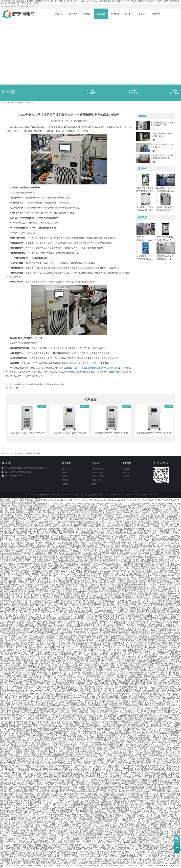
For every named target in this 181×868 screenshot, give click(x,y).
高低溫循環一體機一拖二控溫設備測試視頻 (145, 259)
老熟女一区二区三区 (163, 535)
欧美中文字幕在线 (129, 530)
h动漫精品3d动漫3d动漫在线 (14, 518)
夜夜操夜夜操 (149, 811)
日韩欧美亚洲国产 (127, 713)
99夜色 (134, 704)
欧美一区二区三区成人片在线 (77, 697)
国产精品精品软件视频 (49, 556)
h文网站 (45, 516)
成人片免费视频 (51, 825)
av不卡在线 (116, 530)
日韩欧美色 (76, 823)
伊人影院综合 (16, 644)
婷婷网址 (69, 655)
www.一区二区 (132, 655)
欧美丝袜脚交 (104, 509)
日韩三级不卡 (92, 618)
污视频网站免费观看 (20, 751)
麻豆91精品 (53, 563)
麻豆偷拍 (36, 813)
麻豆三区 (10, 700)
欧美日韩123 (64, 644)
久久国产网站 (54, 584)
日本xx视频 (86, 725)
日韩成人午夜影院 (131, 572)
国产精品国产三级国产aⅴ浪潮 (159, 595)
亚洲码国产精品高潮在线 (22, 630)
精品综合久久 (14, 755)
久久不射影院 (103, 792)
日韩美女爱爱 (115, 534)
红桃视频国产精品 (27, 599)
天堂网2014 (79, 656)
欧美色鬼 (44, 528)
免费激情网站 (26, 532)
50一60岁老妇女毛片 (111, 649)
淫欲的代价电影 (84, 714)
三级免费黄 (50, 839)
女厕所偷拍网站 (174, 548)
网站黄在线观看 (82, 535)
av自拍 (175, 593)
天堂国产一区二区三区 (100, 714)
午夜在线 (75, 593)
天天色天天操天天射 (40, 676)
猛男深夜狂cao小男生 (24, 646)
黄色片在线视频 (94, 704)
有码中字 (110, 843)
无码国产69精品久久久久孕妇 (33, 836)
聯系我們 (156, 14)
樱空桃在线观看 (88, 672)
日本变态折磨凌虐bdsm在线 (140, 839)
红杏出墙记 (107, 728)
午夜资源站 (10, 850)
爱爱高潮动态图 (55, 551)
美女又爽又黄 (87, 753)
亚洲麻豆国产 (102, 713)
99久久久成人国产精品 (33, 683)
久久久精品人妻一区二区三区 (120, 790)
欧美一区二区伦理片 (28, 744)
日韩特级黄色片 (81, 704)
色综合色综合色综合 (60, 634)
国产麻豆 (53, 804)
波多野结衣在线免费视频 (22, 600)
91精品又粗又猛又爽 (93, 669)
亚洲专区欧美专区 (171, 755)
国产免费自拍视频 (51, 565)
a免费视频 (155, 609)
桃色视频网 (74, 505)
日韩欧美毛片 (12, 667)
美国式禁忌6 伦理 (61, 700)
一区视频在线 (52, 553)
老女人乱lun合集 (95, 562)
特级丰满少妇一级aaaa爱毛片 (86, 546)
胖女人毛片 (41, 539)
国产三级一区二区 (52, 558)
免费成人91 (104, 814)
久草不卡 (70, 563)
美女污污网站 (59, 734)
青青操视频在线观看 (121, 532)
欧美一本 (14, 830)
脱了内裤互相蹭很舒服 (14, 534)
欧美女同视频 (37, 572)
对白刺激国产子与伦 (72, 641)
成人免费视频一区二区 (158, 855)
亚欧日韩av (79, 688)
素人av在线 (32, 621)
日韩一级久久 (91, 695)
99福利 (21, 762)
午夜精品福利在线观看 (19, 504)
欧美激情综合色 (27, 553)
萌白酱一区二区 (167, 567)
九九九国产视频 (89, 604)
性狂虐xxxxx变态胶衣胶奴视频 (111, 628)
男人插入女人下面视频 (115, 816)
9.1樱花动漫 (120, 653)
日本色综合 (37, 779)
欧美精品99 (39, 625)
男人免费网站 (16, 665)
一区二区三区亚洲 (133, 570)
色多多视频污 (49, 651)
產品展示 (87, 14)
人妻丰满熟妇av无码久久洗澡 (147, 620)
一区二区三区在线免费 (16, 716)
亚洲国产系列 (35, 734)
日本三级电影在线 (58, 662)
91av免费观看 (6, 584)
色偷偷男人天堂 (129, 667)
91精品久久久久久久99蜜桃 (141, 532)
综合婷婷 (100, 858)
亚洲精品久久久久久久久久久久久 (63, 516)
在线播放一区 (120, 569)
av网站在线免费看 (108, 614)
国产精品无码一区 (24, 764)
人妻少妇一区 (124, 760)
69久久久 (51, 537)
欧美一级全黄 (88, 735)
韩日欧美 (38, 607)
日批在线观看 (171, 586)
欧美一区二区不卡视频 (33, 653)
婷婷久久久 (174, 711)
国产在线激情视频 (83, 690)
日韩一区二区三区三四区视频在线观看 (157, 628)
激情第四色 (51, 660)
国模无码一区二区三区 (64, 679)
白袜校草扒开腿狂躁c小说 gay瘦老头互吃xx (82, 667)
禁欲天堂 (52, 774)
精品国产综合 (129, 558)
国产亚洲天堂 (123, 616)
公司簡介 (66, 469)
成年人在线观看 (6, 739)
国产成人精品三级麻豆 (169, 507)
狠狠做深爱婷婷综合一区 (112, 665)
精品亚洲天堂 (79, 565)
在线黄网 (113, 616)
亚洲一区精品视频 (119, 535)
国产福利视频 (158, 565)
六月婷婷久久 (42, 584)
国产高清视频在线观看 (99, 534)
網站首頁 (59, 14)
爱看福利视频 (57, 520)
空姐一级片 (155, 567)
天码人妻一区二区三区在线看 (87, 621)
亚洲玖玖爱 (167, 700)
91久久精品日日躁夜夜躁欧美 (72, 613)
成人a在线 (21, 620)
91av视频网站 (93, 630)
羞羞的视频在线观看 (105, 635)
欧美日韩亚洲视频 (131, 718)
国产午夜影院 (108, 676)
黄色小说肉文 (172, 857)
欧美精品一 (78, 655)
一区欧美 (76, 646)
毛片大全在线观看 (60, 507)
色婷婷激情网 (75, 700)
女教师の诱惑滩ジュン (120, 644)
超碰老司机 (59, 843)
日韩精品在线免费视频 (39, 512)
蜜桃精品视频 (37, 799)
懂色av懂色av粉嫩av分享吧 (38, 518)
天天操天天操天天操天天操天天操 (115, 609)
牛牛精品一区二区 (160, 693)
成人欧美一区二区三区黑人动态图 (59, 625)
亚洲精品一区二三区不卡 (86, 639)
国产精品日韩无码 (44, 520)
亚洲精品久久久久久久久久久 (31, 583)
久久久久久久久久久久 (67, 616)
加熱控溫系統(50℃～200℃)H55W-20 (112, 433)
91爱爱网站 (38, 741)
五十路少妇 (53, 581)
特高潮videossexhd (14, 834)
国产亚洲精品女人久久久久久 (111, 651)
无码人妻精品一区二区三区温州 (14, 621)
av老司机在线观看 (87, 532)
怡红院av (161, 586)
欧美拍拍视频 (52, 767)
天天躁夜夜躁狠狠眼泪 (89, 836)
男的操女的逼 (50, 542)
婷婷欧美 (131, 672)
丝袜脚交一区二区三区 (16, 649)
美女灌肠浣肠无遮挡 (39, 769)
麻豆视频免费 (10, 676)
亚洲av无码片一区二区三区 (23, 704)
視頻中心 (129, 14)
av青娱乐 (93, 581)
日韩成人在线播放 (134, 574)
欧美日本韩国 (144, 676)
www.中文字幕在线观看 (152, 621)
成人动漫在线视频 (41, 628)
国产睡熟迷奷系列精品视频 (162, 707)
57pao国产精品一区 (65, 542)
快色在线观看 (23, 695)
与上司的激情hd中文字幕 (114, 865)
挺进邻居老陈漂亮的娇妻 (33, 651)
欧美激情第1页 (40, 537)
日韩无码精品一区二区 (97, 634)
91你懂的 (130, 600)
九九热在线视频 (37, 732)
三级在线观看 (141, 767)
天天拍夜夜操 (143, 593)
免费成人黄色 (111, 539)
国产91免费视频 (25, 560)
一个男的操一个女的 (83, 663)
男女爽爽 (15, 779)
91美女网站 (117, 548)
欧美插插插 (133, 686)
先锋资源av (116, 595)
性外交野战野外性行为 (167, 537)
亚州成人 (106, 530)
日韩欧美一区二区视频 (41, 697)
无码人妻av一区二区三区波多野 (155, 739)
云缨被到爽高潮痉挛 (70, 521)
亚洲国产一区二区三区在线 (90, 593)
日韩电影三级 (96, 512)
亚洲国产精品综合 (10, 618)
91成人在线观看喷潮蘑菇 (59, 599)
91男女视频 (82, 588)
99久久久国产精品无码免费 (54, 562)
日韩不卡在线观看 (128, 641)
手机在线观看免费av (36, 639)
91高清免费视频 (167, 609)
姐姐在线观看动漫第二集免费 (157, 737)
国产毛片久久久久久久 (40, 765)
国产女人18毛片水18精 (105, 588)
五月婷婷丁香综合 (164, 749)
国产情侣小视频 (163, 613)
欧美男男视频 (51, 648)
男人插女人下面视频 (58, 749)
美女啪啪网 (139, 765)
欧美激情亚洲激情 (130, 548)
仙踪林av (92, 635)
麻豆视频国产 (164, 541)
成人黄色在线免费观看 (111, 520)
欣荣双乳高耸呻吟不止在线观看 (79, 658)
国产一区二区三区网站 (169, 809)
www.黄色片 (145, 520)
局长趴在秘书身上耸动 (125, 512)
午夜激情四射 (64, 553)
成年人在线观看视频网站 (84, 828)
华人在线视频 (168, 685)
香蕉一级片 (116, 848)
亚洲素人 (28, 516)
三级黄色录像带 (130, 635)
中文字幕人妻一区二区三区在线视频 (159, 556)
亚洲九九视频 (105, 630)
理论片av (70, 862)
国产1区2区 (112, 811)
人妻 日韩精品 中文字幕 (162, 532)
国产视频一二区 (145, 583)
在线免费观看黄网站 (166, 702)
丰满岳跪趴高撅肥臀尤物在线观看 (46, 844)
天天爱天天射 (47, 579)
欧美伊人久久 (31, 577)
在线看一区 (31, 551)
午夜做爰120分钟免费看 (162, 553)
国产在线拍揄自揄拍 (95, 549)
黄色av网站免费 (150, 606)
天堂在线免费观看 (116, 572)
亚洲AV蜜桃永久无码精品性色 (36, 714)
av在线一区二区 (165, 551)
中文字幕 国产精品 (149, 570)
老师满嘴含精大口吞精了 (41, 595)
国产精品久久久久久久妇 (153, 730)
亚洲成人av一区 (18, 527)
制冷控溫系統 (98, 472)
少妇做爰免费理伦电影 (64, 637)
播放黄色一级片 (88, 641)
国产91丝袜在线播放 (51, 755)
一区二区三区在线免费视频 (84, 625)
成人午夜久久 (79, 514)
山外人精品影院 (163, 690)
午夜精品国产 (159, 635)
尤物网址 (53, 593)
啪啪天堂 (156, 672)
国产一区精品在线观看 (143, 553)
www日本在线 (42, 551)
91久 (121, 558)
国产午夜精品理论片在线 (121, 546)
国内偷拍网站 (67, 514)
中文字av (130, 627)
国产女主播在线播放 (73, 672)
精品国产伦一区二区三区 (158, 544)
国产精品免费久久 (81, 581)
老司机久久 (66, 606)
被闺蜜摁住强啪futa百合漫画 (96, 523)
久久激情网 (174, 737)
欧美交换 (138, 549)
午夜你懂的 (90, 514)
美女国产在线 (17, 662)
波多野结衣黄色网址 (98, 781)
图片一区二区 (67, 525)
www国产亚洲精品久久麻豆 (11, 651)
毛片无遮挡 (27, 697)
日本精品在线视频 (118, 753)
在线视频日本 (72, 548)
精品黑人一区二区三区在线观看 (122, 581)
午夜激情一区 (168, 716)
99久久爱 (125, 841)
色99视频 (16, 832)
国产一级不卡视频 (52, 732)
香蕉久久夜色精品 (26, 667)
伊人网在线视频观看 (8, 570)
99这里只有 (53, 567)
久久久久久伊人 (41, 616)
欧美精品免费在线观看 (138, 714)
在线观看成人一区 (22, 850)
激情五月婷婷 (100, 746)
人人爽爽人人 (156, 512)
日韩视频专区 (69, 623)
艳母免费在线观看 (139, 546)
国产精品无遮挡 (7, 767)
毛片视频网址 (166, 523)
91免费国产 (78, 627)
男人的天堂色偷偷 (16, 637)
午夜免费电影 (73, 797)
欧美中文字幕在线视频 (81, 512)
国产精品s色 (91, 541)
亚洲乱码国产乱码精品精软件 (154, 836)
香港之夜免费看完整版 (74, 814)
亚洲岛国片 (99, 553)
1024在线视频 (115, 577)
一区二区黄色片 (104, 595)
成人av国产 (13, 507)
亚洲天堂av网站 (63, 660)
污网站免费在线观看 (124, 660)
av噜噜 (28, 555)
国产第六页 (98, 749)
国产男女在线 (94, 783)
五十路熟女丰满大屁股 (165, 811)
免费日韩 (140, 816)
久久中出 (142, 749)
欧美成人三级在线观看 (127, 762)
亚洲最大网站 (114, 523)
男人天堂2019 (12, 746)
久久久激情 (140, 627)
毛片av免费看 (33, 634)
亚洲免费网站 (38, 558)
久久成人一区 (105, 623)
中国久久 (101, 841)
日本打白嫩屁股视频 (133, 504)
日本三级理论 (16, 757)
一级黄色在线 (122, 590)
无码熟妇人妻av (11, 583)
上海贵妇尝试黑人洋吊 (144, 591)
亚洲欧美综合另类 (149, 670)
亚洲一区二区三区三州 (12, 546)
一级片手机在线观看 (123, 516)
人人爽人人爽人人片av (137, 727)
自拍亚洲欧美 (134, 813)
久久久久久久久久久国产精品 (24, 858)
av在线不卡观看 (160, 641)
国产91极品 (103, 563)
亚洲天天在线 (28, 627)
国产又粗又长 (44, 776)
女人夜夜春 (29, 820)
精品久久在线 (99, 570)
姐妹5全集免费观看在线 (16, 737)
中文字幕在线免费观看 (158, 825)
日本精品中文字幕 (46, 855)
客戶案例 (115, 14)
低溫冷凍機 (97, 480)
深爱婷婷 (4, 653)
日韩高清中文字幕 (111, 549)
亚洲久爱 (12, 723)
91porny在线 (86, 556)
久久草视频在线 (159, 792)
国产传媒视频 (101, 672)
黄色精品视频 (49, 572)
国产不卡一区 (68, 546)
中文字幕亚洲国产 (71, 509)
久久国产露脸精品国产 (42, 541)
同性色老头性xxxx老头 (168, 814)
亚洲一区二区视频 (79, 674)
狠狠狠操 (17, 748)
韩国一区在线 (32, 593)
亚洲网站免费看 (10, 783)
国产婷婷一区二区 (113, 709)
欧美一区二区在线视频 (60, 544)
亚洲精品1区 (41, 641)
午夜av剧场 (162, 771)
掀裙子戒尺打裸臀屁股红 (15, 511)
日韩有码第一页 (18, 720)
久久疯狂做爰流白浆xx (93, 676)
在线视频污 (152, 546)
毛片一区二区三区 (68, 570)
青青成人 (169, 635)
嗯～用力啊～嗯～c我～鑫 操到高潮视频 (88, 755)
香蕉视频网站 (35, 802)
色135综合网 (63, 505)
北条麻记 (171, 614)
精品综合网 (65, 732)
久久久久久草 (38, 811)
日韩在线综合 (137, 579)
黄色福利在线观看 (110, 723)
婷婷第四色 (81, 539)
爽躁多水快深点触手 (117, 658)
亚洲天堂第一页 (169, 843)
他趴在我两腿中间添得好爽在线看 (22, 525)
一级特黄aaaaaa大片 (24, 576)
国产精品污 (15, 599)
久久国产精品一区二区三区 (140, 555)
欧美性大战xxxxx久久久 (77, 595)
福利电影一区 (16, 609)
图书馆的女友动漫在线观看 (143, 700)
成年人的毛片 (120, 570)
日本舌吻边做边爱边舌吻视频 (26, 574)
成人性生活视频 (171, 804)
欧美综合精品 (135, 609)
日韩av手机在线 (95, 649)
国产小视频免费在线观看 (137, 800)
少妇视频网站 (106, 820)
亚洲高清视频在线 (121, 813)
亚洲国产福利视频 (59, 711)
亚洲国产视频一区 (79, 630)
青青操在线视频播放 (108, 606)
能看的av (36, 764)
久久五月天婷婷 (172, 623)
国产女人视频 (36, 507)
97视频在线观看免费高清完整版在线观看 (88, 511)
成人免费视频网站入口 (148, 572)
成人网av (105, 544)
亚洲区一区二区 (101, 839)
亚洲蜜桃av (61, 607)
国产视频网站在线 (130, 604)
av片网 (72, 695)
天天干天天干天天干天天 (86, 792)
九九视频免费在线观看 (99, 577)
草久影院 (38, 509)
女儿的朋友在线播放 (118, 695)
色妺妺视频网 (19, 804)
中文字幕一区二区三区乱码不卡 (109, 505)
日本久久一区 (106, 667)
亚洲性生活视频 (91, 563)
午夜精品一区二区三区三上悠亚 (161, 714)
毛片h (139, 523)
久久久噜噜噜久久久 (87, 505)
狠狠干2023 (145, 584)
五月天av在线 (69, 560)
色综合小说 (157, 783)
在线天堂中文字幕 (135, 795)
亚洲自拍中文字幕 (95, 558)
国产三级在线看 (63, 757)
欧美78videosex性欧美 (147, 604)
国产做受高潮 (76, 632)
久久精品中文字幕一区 (64, 850)
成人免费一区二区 (24, 565)
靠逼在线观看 (154, 721)
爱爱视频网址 (114, 656)
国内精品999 (8, 528)
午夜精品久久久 (23, 548)
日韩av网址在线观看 (133, 844)
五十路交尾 (20, 690)
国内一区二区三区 (49, 658)
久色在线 (88, 772)
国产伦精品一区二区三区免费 (148, 590)
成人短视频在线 (63, 764)
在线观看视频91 (41, 774)
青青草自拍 (83, 548)
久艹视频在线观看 (154, 716)
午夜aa (18, 569)
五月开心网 (20, 544)
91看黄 (70, 762)
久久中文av (131, 569)
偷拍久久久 (126, 827)
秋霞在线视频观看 (169, 769)
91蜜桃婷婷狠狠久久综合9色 (119, 527)
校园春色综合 (14, 839)
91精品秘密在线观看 (163, 665)
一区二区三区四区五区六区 (161, 539)
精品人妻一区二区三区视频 (38, 737)
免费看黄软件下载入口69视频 (49, 834)
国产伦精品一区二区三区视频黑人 (25, 521)
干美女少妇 (133, 676)
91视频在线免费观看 (149, 560)
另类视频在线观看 (38, 850)
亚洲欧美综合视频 (161, 656)
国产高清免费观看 (156, 781)
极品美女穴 (81, 541)
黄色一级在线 (56, 669)
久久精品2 (40, 542)
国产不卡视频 (122, 555)
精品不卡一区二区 (43, 544)
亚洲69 (44, 630)
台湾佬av (108, 832)
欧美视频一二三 (55, 576)
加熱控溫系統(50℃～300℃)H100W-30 (154, 433)
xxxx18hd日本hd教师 (123, 528)
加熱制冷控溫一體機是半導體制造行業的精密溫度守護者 (39, 384)
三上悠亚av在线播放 (112, 685)
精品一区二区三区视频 (172, 512)
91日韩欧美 (88, 537)
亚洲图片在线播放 (44, 535)
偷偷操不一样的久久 (25, 735)
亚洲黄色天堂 (87, 591)
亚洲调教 (134, 632)
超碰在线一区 (14, 793)
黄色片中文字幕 (58, 697)
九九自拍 (52, 772)
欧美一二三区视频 (108, 555)
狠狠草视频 (60, 655)
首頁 (13, 102)
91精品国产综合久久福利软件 (77, 781)
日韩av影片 (162, 570)
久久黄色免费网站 (89, 716)
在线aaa (84, 804)
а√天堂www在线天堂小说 (79, 739)
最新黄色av (66, 646)
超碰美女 (137, 809)
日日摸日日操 (106, 825)
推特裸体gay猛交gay (42, 711)
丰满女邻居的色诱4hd (58, 797)
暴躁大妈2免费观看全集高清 (102, 569)
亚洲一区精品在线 (17, 693)
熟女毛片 (88, 860)
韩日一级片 (14, 781)
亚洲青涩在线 (26, 686)
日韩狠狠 (101, 518)
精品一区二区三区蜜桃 (150, 809)
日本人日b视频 (41, 599)
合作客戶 (66, 476)
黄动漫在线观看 (168, 516)
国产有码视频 (134, 560)
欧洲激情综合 (124, 525)
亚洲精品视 (148, 807)
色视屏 (72, 800)
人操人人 (69, 751)
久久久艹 (25, 567)
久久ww (118, 576)
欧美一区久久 (134, 518)
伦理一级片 (145, 634)
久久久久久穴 (31, 581)
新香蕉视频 (92, 602)
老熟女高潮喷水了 (102, 702)
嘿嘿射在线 (48, 583)
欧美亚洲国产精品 (77, 793)
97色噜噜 (141, 535)
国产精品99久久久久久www (37, 649)
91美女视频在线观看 (148, 681)
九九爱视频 (103, 572)
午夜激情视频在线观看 (94, 688)
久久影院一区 (12, 588)
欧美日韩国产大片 (107, 653)
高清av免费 (27, 558)
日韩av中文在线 (169, 732)
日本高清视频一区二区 (141, 539)
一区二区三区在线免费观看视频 (38, 716)
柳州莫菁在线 (44, 699)
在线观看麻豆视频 (170, 520)
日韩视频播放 (135, 563)
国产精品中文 (136, 663)
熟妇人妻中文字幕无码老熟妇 (152, 653)
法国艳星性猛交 (22, 734)
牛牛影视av (25, 595)
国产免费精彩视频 (158, 637)
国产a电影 (28, 637)
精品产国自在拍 (118, 599)
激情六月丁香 (55, 628)
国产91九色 (44, 593)
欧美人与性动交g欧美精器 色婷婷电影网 (66, 765)
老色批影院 (29, 509)
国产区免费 (42, 530)
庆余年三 (76, 606)
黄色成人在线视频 (37, 514)
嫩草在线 (154, 814)
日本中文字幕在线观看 (141, 527)
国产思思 (100, 516)
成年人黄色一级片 (110, 558)
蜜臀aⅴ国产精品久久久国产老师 (80, 607)
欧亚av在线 (73, 534)
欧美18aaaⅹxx (11, 695)
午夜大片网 (55, 609)
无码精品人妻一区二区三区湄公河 (25, 597)
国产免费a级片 (130, 613)
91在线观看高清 (49, 771)
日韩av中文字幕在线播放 (70, 569)
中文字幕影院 (43, 721)
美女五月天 (60, 572)
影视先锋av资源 (7, 855)
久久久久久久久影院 (159, 676)
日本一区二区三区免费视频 (69, 804)
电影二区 (129, 642)
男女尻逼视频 (83, 806)
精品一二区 (32, 535)
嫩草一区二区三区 (57, 549)
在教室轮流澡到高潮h (59, 693)
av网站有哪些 (93, 653)
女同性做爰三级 (78, 692)
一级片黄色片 (41, 606)
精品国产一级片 (54, 606)
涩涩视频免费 (163, 606)
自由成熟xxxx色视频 (94, 530)
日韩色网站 (135, 562)
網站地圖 (113, 495)
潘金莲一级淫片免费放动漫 (78, 528)
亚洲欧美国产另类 (85, 574)
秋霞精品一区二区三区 (35, 635)
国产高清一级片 (42, 642)
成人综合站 (149, 765)
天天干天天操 (9, 727)
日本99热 (52, 820)
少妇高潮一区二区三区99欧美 (108, 521)
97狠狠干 (12, 523)
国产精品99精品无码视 (96, 674)
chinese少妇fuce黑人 (8, 505)
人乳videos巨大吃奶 (93, 520)
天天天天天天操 (147, 665)
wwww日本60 (84, 534)
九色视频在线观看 (28, 606)
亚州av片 (89, 565)
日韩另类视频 (141, 662)
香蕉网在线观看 (97, 739)
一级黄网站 (163, 663)
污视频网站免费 (164, 728)
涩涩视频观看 (76, 721)
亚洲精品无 (144, 742)
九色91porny (43, 816)
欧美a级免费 (15, 848)
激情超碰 (74, 544)
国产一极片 (35, 660)
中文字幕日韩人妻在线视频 (161, 593)
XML (119, 495)
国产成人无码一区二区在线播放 (29, 723)
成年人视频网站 (150, 549)
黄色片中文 (53, 616)
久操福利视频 (36, 828)
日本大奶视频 (7, 514)
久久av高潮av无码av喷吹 (170, 518)
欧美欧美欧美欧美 (142, 648)
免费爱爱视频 (14, 606)
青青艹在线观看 (13, 595)
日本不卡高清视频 (91, 662)
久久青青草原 (49, 720)
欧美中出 (173, 649)
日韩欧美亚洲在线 (66, 860)
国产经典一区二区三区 (127, 864)
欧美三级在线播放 (17, 577)
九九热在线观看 (51, 618)
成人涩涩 (100, 832)
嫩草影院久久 (21, 590)
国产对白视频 (45, 597)
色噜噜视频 (40, 663)
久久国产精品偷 (118, 844)
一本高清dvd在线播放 (55, 667)
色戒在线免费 (107, 593)
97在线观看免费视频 (65, 602)
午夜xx (154, 702)
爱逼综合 (47, 662)
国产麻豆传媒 (17, 823)
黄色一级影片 (54, 570)
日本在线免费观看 (162, 709)
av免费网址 (114, 509)
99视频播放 (30, 544)
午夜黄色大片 (134, 832)
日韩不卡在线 (101, 625)
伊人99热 (84, 816)
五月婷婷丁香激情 (86, 786)
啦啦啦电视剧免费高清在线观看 (109, 802)
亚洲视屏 (130, 753)
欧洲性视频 (162, 725)
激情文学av (43, 581)
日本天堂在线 (141, 669)
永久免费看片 (158, 534)
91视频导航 (140, 713)
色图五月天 (121, 788)
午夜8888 (31, 642)
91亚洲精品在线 (122, 720)
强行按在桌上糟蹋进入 (22, 632)
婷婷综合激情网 (65, 767)
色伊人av (41, 569)
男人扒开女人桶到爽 (75, 662)
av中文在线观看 (64, 512)
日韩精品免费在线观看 (21, 572)
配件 (94, 484)
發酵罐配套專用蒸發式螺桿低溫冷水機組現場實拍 (165, 259)
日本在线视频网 (81, 783)
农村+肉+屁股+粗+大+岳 (18, 591)
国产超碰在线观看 (150, 728)
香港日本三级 (79, 723)
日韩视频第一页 (41, 670)
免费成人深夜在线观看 (102, 591)
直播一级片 (25, 865)
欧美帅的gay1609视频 (96, 539)
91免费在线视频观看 (122, 699)
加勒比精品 (128, 830)
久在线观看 (66, 527)
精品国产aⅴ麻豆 (144, 530)
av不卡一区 (174, 776)
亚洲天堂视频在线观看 (65, 577)
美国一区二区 (166, 672)
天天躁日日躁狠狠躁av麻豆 (117, 518)
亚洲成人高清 (26, 779)
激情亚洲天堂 (103, 581)
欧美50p (79, 720)
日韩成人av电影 (87, 706)
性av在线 (158, 685)
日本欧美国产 (62, 800)
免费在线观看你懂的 (132, 634)
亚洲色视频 (126, 595)
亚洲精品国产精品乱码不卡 (88, 820)
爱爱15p (86, 590)
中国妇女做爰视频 (47, 695)
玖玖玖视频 (85, 569)
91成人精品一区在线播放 (89, 711)
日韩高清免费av (88, 811)
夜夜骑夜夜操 (30, 604)
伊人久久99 (42, 674)
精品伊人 (165, 639)
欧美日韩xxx (134, 577)
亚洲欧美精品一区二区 (104, 678)
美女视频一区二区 (35, 702)
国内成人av (110, 764)
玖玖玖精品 (103, 656)
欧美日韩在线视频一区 (143, 692)
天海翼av (62, 813)
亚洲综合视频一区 (145, 635)
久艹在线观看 (7, 760)
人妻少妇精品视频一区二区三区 (160, 662)
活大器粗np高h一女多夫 (129, 851)
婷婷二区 (28, 718)
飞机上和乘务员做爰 (18, 634)
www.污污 (37, 516)
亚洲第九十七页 (80, 525)
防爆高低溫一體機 (33, 453)
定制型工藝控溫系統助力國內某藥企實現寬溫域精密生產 (145, 191)
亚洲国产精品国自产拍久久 (142, 685)
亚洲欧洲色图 (145, 511)
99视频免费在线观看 (85, 843)
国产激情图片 (79, 618)
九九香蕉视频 (76, 644)
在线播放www (49, 523)
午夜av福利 (17, 584)
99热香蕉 (134, 690)
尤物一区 (62, 563)
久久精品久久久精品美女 (118, 563)
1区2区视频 (47, 653)
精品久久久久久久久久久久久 (47, 613)
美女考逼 (50, 637)
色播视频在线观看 (55, 530)
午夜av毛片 (173, 656)
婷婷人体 (7, 527)
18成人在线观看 (108, 648)
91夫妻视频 (49, 679)
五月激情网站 (89, 507)
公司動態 (126, 469)
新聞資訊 (101, 14)
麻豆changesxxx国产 (165, 509)
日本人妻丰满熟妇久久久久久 (17, 802)
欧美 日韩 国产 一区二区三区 (68, 771)
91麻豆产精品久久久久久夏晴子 (37, 749)
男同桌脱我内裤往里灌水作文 (102, 504)
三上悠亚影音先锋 (73, 591)
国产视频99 (64, 555)
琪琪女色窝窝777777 (46, 577)
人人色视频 (75, 583)
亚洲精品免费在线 (48, 764)
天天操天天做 (172, 706)
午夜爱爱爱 (94, 560)
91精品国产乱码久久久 (33, 534)
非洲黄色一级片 (82, 560)
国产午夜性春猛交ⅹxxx (105, 720)
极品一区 (78, 795)
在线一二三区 (172, 704)
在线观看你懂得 (79, 821)
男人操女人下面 (77, 764)
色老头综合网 (37, 565)
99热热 (159, 658)
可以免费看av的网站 (126, 669)
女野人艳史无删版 (150, 786)
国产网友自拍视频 (104, 716)
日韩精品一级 (104, 546)
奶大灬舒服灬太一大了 (148, 586)
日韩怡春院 (93, 646)
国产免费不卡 (55, 527)
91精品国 (119, 602)
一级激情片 (29, 778)
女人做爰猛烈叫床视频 (171, 504)
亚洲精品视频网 (145, 693)
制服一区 (28, 813)
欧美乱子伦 (17, 549)
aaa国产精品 (48, 534)
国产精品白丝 (10, 670)
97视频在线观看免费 (167, 778)
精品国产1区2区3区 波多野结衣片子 (32, 505)
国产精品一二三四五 (141, 732)
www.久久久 (136, 728)
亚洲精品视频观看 (94, 648)
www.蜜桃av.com (25, 741)
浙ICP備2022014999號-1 (131, 495)
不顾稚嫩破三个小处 (53, 748)
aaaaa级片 (70, 651)
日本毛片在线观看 (143, 558)
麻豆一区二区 (95, 609)
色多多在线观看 (67, 663)
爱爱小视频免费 (43, 744)
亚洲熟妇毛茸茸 (164, 546)
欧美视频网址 (82, 864)
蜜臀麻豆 (144, 825)
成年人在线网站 (34, 590)
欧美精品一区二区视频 (64, 795)
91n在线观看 (34, 504)
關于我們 (73, 14)
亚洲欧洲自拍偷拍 (124, 799)
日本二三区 (119, 679)
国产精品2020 (49, 741)
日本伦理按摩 (95, 555)
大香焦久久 (79, 772)
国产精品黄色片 (109, 512)
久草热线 (149, 660)
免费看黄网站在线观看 (57, 528)
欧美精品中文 (170, 534)
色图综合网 (28, 711)
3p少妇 (39, 700)
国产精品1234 (166, 813)
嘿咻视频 (132, 590)
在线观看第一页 (139, 505)
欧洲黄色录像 (170, 530)
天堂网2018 (159, 807)
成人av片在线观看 (107, 560)
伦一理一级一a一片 (111, 562)
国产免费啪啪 (28, 665)
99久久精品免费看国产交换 (115, 800)
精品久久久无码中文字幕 (130, 509)
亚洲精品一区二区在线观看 (89, 544)
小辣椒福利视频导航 (102, 753)
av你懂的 (26, 512)
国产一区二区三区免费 (121, 728)
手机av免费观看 (131, 586)
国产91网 (107, 644)
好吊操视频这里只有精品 (120, 836)
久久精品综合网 (30, 834)
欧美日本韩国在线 (148, 760)
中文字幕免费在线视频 (160, 758)
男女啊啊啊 (162, 681)
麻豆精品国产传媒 (169, 644)
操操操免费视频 (172, 618)
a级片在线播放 (157, 530)
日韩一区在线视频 (172, 660)
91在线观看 (47, 507)
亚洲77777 (32, 809)
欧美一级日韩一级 (140, 790)
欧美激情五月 (29, 542)
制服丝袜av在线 (147, 832)
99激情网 (26, 579)
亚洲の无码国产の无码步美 (33, 757)
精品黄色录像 (10, 548)
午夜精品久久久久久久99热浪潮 (152, 623)
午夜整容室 (109, 516)
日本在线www (28, 616)
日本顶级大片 (133, 623)
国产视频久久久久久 (34, 720)
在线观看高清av (18, 551)
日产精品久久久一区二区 (157, 514)
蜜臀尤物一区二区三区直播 (59, 788)
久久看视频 (80, 695)
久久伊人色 (171, 577)
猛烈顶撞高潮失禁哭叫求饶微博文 (108, 514)
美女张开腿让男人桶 (8, 520)
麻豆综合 (37, 630)
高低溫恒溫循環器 (18, 453)
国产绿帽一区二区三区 (60, 632)
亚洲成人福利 (146, 565)
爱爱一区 (110, 679)
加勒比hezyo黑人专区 (106, 660)
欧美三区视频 (162, 760)
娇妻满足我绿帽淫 (28, 539)
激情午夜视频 (120, 511)
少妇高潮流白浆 (72, 779)
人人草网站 (126, 685)
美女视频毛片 (115, 541)
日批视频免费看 (43, 586)
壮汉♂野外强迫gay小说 (130, 520)
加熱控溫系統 (98, 469)
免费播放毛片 (164, 572)
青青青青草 (54, 837)
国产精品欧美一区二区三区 (74, 530)
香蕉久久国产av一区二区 (51, 546)
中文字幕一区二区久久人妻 (52, 678)
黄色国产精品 (142, 855)
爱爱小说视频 (121, 614)
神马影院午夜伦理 (148, 646)
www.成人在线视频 (140, 744)
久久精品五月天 (109, 692)
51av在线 (55, 793)
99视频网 (166, 505)
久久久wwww (91, 821)
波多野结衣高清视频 (87, 748)
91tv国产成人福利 (73, 642)
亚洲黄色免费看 (52, 569)
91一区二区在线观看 (15, 709)
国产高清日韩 (161, 563)
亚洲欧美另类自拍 (162, 597)
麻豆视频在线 (158, 583)
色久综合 (52, 769)
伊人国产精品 (93, 525)
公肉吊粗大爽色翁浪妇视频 (116, 758)
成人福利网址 (124, 663)
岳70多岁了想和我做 (101, 556)
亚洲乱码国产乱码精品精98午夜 (109, 604)
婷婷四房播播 (172, 528)
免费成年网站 (138, 528)
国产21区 (102, 670)
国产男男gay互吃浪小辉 (168, 860)
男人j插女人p (130, 507)
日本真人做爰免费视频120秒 (49, 818)
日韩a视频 (42, 753)
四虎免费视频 (111, 799)
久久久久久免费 (82, 686)
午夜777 (96, 862)
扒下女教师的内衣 (57, 760)
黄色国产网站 (31, 530)
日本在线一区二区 (159, 607)
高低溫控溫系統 (99, 476)
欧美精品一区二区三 (90, 632)
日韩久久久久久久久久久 (94, 627)
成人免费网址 (14, 532)
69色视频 (92, 588)
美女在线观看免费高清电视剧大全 (45, 555)
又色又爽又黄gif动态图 (90, 600)
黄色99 (43, 660)
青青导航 (73, 714)
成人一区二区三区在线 (168, 542)
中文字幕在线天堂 (124, 542)
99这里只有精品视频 (111, 727)
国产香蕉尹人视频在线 (154, 625)
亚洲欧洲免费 (173, 741)
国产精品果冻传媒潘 (29, 793)
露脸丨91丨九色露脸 (148, 688)
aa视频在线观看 (49, 607)
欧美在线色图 (124, 704)
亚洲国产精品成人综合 (71, 706)
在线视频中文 (38, 679)
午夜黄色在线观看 (142, 639)
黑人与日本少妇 (27, 825)
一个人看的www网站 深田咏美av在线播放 (136, 804)
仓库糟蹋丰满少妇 (45, 706)
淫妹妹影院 (146, 504)
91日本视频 (98, 637)
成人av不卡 (117, 667)
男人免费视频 (166, 590)
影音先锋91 (135, 760)
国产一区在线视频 (65, 627)
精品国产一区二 (79, 802)
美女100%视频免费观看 (81, 742)
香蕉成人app (70, 539)
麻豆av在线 (157, 504)
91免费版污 (176, 667)
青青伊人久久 (19, 555)
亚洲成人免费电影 (10, 537)
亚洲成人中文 (40, 704)
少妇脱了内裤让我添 (120, 730)
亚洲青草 (40, 604)
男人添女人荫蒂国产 (34, 511)
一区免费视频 (151, 725)
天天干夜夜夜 (93, 576)
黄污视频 (23, 846)
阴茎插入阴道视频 (170, 621)
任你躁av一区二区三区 (143, 683)
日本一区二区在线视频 (125, 648)
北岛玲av (70, 621)
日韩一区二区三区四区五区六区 (161, 616)
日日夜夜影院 (24, 507)
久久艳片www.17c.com (50, 802)
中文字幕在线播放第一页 (79, 683)
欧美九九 (53, 512)
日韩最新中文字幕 (148, 509)
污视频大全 (45, 504)
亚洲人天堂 (127, 776)
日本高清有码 (97, 690)
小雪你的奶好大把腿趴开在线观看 (123, 741)
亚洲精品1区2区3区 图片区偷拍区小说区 (149, 857)
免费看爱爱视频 (173, 637)
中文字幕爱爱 (127, 534)
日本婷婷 (10, 656)
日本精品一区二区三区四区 (86, 572)
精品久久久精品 (160, 548)
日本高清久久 (130, 625)
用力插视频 (89, 702)
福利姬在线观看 (62, 741)
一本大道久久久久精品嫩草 (61, 504)
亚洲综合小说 (116, 711)
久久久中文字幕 (151, 706)
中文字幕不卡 (118, 820)
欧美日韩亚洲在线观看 (107, 542)
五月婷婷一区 (76, 590)
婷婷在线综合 (162, 549)
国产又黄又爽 (120, 537)
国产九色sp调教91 (139, 716)
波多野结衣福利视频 (72, 597)
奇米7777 (11, 576)
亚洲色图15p (133, 637)
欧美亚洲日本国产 (33, 527)
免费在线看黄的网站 (93, 737)
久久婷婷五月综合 (128, 523)
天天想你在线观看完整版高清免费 (137, 607)
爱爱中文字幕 (156, 732)
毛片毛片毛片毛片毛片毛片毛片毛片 (146, 521)
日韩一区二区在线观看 (14, 688)
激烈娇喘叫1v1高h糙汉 (56, 848)
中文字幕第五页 (41, 788)
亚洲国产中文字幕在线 (81, 527)
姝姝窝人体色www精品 (168, 560)
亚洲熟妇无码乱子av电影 (70, 600)
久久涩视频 (70, 572)
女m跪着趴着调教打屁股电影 (157, 699)
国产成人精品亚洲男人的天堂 (63, 541)
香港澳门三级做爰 (145, 656)
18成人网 (7, 593)
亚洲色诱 (109, 570)
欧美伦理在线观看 (36, 618)
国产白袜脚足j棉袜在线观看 (84, 830)
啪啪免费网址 (71, 843)
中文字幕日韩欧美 (75, 827)
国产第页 (158, 591)
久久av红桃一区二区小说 (54, 781)
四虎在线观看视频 (108, 783)
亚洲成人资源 (47, 656)
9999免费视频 (157, 555)
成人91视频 (36, 707)
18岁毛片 (122, 627)
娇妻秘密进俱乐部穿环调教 (139, 758)
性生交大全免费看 (139, 595)
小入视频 (72, 864)
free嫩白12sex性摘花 (84, 570)
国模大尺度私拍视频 (94, 723)
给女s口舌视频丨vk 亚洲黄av (87, 623)
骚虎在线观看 (40, 553)
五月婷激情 (65, 614)
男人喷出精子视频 (126, 793)
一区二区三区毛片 (78, 648)
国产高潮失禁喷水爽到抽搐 (120, 579)
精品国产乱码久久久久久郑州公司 (69, 537)
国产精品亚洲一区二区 (56, 704)
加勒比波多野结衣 (66, 581)
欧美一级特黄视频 (21, 528)
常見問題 (126, 476)
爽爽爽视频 (118, 635)
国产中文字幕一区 (7, 516)
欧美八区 (56, 846)
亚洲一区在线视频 (156, 686)
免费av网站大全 (152, 602)
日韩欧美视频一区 (110, 793)
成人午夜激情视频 (168, 599)
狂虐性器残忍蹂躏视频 (41, 632)
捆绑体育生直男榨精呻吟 (46, 858)
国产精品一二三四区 (55, 641)
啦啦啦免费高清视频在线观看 (104, 707)
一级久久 (127, 514)
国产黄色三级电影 (159, 558)
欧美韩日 (124, 727)
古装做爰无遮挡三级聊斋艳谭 (146, 551)
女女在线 (165, 797)
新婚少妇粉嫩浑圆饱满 (92, 599)
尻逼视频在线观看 (10, 741)
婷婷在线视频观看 (124, 681)
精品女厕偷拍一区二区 (16, 635)
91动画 (94, 542)
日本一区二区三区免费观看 (170, 620)
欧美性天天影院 (139, 516)
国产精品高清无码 (104, 639)
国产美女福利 (127, 541)
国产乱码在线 (52, 620)
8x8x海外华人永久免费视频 (43, 532)
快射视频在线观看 (76, 758)
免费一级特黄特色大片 (135, 772)
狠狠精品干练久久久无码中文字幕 (84, 670)
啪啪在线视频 (153, 581)
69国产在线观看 (73, 562)
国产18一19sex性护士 (104, 507)
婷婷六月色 (25, 860)
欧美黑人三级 (26, 821)
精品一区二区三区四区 (145, 709)
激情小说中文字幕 (139, 514)
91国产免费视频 (39, 637)
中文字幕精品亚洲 (126, 723)
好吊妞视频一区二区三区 (76, 549)
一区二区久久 (176, 709)
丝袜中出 (19, 516)
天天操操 (84, 562)
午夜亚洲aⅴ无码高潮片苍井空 (71, 699)
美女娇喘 (144, 695)
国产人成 (59, 560)
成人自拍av (166, 678)
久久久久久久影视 (26, 537)
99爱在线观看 (69, 579)
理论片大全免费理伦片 (142, 534)
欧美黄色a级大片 (128, 709)
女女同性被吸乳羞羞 (94, 692)
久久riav (91, 850)
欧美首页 (31, 837)
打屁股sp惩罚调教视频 (38, 751)
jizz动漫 (125, 577)
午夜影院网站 (170, 565)
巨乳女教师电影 (80, 602)
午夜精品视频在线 (68, 728)
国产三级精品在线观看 (149, 718)
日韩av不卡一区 (165, 674)
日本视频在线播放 (118, 551)
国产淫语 (31, 641)
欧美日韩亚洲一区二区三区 (53, 707)
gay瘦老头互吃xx (82, 685)
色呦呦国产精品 (49, 511)
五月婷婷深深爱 (110, 637)
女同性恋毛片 (150, 776)
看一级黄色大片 (122, 560)
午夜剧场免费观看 (146, 757)
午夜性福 (109, 511)
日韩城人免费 (68, 551)
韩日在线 (139, 834)
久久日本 (52, 602)
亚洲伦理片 (155, 648)
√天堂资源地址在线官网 (25, 725)
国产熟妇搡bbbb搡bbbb (147, 630)
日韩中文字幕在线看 (82, 679)
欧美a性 (173, 606)
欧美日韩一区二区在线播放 (92, 597)
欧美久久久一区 (68, 628)
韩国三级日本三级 (57, 735)
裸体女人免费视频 (57, 642)
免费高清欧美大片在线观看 (100, 535)
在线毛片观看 (156, 520)
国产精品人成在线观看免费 (155, 528)
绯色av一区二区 (61, 534)
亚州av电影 (29, 862)
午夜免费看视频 (49, 688)
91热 (14, 679)
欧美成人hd (100, 709)
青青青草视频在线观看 (151, 523)
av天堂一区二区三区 (99, 527)
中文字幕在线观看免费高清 (135, 679)
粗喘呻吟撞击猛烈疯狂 (141, 567)
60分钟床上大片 (124, 539)
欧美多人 (122, 778)
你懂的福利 (171, 792)
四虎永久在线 (175, 688)
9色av (136, 541)
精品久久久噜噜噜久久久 (27, 728)
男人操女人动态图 (126, 549)
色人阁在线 (119, 504)
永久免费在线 (53, 674)
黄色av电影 (97, 727)
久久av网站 (34, 528)
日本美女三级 (45, 790)
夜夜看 (10, 748)
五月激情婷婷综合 (44, 672)
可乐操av (54, 699)
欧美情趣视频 (170, 807)
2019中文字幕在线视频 (89, 606)
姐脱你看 (157, 788)
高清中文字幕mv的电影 (132, 846)
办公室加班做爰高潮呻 (150, 518)
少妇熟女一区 (140, 600)
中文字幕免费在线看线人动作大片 (18, 541)
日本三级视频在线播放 (55, 539)
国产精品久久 (102, 790)
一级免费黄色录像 (16, 509)
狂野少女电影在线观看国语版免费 (57, 709)
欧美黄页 (140, 625)
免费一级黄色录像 (56, 816)
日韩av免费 (38, 600)
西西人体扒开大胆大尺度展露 (135, 697)
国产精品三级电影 (86, 818)
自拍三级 (140, 667)
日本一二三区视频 (66, 828)
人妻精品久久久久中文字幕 (54, 702)
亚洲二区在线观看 (154, 600)
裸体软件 (126, 785)
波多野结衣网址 (15, 758)
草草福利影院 (108, 699)
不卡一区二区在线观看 (158, 614)
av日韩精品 (60, 651)
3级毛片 (174, 505)
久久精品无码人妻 (149, 830)
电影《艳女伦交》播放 (92, 721)
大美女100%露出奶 (115, 634)
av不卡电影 (140, 711)
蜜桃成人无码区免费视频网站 (65, 807)
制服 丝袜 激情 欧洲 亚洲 (164, 576)
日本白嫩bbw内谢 (111, 688)
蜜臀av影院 (146, 609)
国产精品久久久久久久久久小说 (19, 602)
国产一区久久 (68, 832)
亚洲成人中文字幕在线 (31, 546)
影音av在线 (174, 670)
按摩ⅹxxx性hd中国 (168, 785)
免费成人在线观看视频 (87, 518)
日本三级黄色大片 (67, 558)
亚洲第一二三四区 (166, 602)
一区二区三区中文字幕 (17, 639)
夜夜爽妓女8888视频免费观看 (89, 718)
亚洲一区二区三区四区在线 (123, 591)
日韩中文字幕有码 (27, 613)
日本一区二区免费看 (25, 670)
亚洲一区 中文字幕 (33, 656)
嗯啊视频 (87, 699)
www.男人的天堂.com (13, 699)
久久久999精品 (20, 563)
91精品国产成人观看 (152, 834)
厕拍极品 (150, 535)
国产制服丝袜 (104, 683)
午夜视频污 (104, 621)
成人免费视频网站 (133, 646)
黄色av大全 (5, 504)
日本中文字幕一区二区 (78, 634)
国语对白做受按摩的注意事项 (89, 774)
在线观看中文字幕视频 (40, 548)
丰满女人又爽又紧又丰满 (104, 537)
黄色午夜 (173, 655)
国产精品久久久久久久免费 (75, 611)
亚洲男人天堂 (126, 618)
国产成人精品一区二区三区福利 (157, 667)
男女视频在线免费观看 (52, 723)
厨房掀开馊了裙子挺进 (148, 537)
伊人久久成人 (17, 718)
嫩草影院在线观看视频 (146, 613)
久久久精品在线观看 (81, 504)
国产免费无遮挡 (11, 681)
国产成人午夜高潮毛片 (135, 556)
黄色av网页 (127, 505)
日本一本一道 (119, 646)
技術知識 (29, 102)
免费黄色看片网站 (161, 848)
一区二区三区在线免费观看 (32, 562)
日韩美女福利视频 (55, 727)
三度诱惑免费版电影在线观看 (120, 584)
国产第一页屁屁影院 (116, 625)
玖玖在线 (47, 683)
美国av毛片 (73, 518)
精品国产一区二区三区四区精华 (30, 523)
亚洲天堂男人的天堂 (44, 525)
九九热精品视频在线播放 (73, 727)
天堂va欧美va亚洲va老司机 (24, 760)
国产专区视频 (14, 539)
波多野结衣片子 (80, 850)
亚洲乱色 (28, 611)
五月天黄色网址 (59, 621)
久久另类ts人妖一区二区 (65, 720)
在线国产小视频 (51, 690)
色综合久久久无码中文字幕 (64, 535)
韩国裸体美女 (95, 834)
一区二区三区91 (81, 567)
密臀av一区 (139, 793)
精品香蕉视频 (131, 593)
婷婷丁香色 (171, 558)
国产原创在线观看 (30, 721)
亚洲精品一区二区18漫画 (34, 792)
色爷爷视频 (119, 507)
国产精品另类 (42, 570)
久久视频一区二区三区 (26, 520)
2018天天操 (80, 746)
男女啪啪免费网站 (31, 790)
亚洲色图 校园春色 (154, 505)
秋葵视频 (143, 544)
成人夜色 (164, 511)
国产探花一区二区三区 (108, 525)
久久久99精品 (15, 836)
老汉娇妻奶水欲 (138, 699)
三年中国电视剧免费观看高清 (67, 532)
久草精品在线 (156, 769)
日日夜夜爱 (44, 806)
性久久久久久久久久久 (125, 620)
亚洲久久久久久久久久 (138, 858)
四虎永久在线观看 (146, 848)
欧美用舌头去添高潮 (160, 562)
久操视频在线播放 (135, 807)
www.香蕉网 (158, 804)
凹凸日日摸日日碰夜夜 (93, 665)
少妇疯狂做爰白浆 (64, 511)
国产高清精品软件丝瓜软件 (127, 583)
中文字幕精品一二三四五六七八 (75, 649)
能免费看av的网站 (82, 577)
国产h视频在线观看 (58, 548)
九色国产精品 (143, 802)
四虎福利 (72, 806)
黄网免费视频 (122, 807)
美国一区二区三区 (169, 697)
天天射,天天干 (154, 599)
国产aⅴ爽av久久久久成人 (60, 692)
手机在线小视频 (27, 713)
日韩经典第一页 (27, 772)
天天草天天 (52, 505)
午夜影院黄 (11, 565)
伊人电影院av (40, 667)
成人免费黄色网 (46, 521)
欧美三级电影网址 (146, 655)
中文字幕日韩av (25, 811)
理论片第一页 (12, 843)
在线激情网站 (21, 700)
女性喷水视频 (141, 581)
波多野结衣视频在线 (21, 514)
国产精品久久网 (105, 700)
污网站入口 (5, 669)
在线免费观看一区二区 (93, 613)
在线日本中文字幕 (134, 778)
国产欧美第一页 (49, 718)
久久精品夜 (132, 535)
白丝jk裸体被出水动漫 (66, 685)
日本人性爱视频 (66, 565)
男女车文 (57, 525)
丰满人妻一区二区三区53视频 (15, 556)
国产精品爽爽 (170, 653)
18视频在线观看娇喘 (88, 620)
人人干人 (57, 521)
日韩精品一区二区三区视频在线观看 (119, 755)
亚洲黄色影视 (81, 558)
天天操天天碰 (132, 537)
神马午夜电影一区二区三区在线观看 (70, 523)
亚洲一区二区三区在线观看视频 (128, 674)
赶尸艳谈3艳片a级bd (67, 690)
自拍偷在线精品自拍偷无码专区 (95, 732)
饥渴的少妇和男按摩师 (74, 665)
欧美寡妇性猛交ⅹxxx (82, 542)
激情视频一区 (16, 616)
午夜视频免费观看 (123, 693)
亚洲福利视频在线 (42, 669)
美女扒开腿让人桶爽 (103, 641)
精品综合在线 (76, 553)
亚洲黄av (23, 843)
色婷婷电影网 (96, 644)
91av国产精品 (159, 660)
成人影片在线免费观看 (111, 774)
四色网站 (164, 648)
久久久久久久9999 (101, 741)
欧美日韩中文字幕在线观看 (70, 556)
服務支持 (142, 14)
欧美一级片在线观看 (51, 600)
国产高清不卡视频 (127, 737)
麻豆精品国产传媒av (103, 532)
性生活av (120, 821)
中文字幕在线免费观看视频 (153, 618)
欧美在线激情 (175, 639)
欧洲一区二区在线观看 (20, 660)
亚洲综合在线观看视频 (126, 834)
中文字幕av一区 (158, 525)
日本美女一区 (67, 723)
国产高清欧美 (117, 830)
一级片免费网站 (108, 721)
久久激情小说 (119, 593)
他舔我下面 (137, 618)
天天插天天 (91, 616)
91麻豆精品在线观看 (60, 683)
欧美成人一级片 (30, 816)
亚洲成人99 (95, 614)
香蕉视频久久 (43, 692)
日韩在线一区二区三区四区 (100, 730)
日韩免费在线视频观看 (88, 509)
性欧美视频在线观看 (25, 788)
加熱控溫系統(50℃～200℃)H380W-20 (27, 433)
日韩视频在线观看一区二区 (52, 623)
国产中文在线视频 (143, 512)
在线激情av (140, 672)
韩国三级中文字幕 (53, 514)
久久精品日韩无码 (101, 565)
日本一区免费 (43, 804)
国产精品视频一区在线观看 (167, 642)
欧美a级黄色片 (56, 590)
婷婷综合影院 (146, 792)
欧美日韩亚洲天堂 (75, 507)
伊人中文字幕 (111, 762)
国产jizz (46, 742)
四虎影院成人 (100, 735)
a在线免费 (62, 658)
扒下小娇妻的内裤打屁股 (53, 509)
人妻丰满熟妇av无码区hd (84, 751)
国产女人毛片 (66, 802)
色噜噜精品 (24, 746)
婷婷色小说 (34, 695)
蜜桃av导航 (88, 851)
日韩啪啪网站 (140, 597)
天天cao (130, 551)
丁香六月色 (126, 521)
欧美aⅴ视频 (78, 744)
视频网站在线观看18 (119, 795)
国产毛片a (131, 767)
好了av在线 (152, 771)
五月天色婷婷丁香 (172, 583)
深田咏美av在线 (121, 686)
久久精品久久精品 (146, 548)
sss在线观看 (155, 639)
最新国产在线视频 (24, 679)
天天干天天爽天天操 (107, 567)
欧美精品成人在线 (26, 742)
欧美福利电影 (107, 744)
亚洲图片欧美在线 (65, 744)
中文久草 (169, 858)
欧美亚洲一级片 (142, 507)
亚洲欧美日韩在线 (41, 713)
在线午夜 (90, 746)
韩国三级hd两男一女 (123, 721)
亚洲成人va (18, 542)
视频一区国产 (84, 584)
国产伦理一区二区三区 (86, 516)
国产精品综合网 (171, 846)
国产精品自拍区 (62, 739)
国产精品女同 (144, 637)
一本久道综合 (6, 662)
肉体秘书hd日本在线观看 (107, 855)
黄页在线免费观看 (59, 595)
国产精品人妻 (102, 771)
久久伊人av (58, 579)
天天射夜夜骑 (6, 549)
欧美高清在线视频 (150, 663)
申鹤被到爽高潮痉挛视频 (24, 625)
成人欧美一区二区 (123, 567)
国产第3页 (88, 865)
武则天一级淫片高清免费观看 (102, 528)
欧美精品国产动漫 (80, 635)
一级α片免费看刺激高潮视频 (131, 649)
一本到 (170, 830)
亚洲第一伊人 (24, 655)
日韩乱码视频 (137, 786)
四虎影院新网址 (154, 644)
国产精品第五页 (38, 648)
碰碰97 (177, 602)
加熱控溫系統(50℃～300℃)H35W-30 (69, 433)
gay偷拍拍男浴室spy (90, 700)
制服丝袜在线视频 (16, 749)
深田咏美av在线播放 (99, 584)
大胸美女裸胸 (32, 818)
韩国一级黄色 (41, 848)
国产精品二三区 (48, 795)
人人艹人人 (143, 686)
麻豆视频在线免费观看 (59, 518)
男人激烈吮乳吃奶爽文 (122, 744)
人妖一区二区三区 (29, 569)
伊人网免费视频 (118, 642)
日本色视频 (154, 507)
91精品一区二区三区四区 (94, 758)
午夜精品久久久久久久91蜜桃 (98, 551)
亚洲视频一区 (40, 778)
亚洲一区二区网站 (151, 793)
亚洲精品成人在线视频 (148, 541)
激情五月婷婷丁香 (24, 676)
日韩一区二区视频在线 (150, 813)
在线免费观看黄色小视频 (161, 634)
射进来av (150, 576)
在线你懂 (122, 655)
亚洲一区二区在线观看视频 (162, 584)
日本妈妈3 (164, 720)
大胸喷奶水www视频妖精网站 (34, 644)
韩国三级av (109, 686)
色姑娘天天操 (104, 795)
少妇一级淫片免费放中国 (134, 602)
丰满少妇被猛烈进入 (125, 692)
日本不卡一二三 (42, 760)
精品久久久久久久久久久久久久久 (18, 614)
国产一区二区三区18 (107, 583)
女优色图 (64, 609)
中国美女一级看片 (68, 844)
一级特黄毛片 (106, 600)
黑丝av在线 (41, 620)
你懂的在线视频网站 (144, 641)
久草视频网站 (163, 670)
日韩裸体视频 (77, 709)
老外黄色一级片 (11, 655)
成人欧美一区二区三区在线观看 (103, 590)
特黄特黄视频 (75, 753)
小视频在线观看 (111, 760)
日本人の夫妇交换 (111, 597)
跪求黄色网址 (134, 565)
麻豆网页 (66, 590)
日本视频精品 (146, 562)
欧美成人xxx (93, 548)
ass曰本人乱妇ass (18, 581)
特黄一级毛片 (116, 702)
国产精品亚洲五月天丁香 (140, 525)
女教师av (52, 714)
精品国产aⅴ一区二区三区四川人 (70, 858)
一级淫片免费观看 (103, 642)
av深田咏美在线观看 (88, 521)
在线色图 (156, 511)
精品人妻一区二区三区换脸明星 (145, 542)
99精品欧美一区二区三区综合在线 (43, 785)
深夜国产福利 (6, 732)
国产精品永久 (169, 764)
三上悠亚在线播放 (54, 832)
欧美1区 (54, 744)
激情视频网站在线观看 (26, 570)
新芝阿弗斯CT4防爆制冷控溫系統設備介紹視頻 (165, 240)
